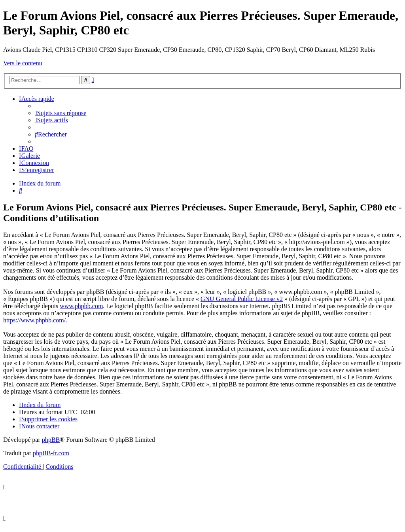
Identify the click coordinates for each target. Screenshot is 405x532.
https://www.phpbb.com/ (34, 320)
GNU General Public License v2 (242, 299)
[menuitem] (61, 113)
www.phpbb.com (81, 306)
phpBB (51, 440)
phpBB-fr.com (51, 453)
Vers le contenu (23, 63)
